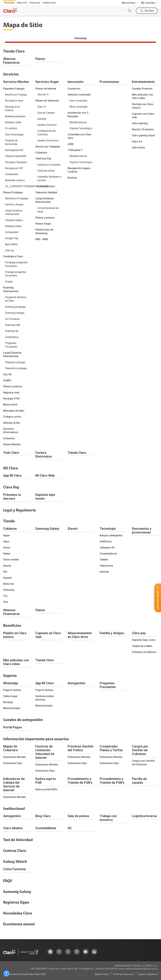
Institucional (49, 3)
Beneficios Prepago (16, 95)
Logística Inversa (144, 816)
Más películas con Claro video (142, 96)
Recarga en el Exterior (12, 108)
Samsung (9, 590)
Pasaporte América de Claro (16, 299)
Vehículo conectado (79, 95)
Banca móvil (10, 405)
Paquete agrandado (16, 156)
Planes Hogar (43, 224)
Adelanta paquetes (15, 116)
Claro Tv (42, 107)
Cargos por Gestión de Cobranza (140, 750)
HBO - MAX (42, 239)
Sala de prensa (78, 816)
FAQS (8, 881)
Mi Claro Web (45, 476)
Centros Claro (15, 851)
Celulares (10, 529)
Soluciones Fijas (13, 763)
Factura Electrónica (43, 455)
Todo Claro (11, 453)
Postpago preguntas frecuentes (16, 264)
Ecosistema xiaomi (19, 924)
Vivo (6, 602)
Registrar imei (11, 393)
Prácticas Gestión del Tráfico (80, 748)
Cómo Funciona (14, 869)
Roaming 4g (12, 331)
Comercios (74, 89)
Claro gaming (140, 123)
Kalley (7, 554)
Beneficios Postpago (17, 198)
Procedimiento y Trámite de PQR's (80, 781)
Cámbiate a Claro (13, 256)
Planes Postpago (13, 192)
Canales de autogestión (23, 720)
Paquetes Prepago (14, 89)
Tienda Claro (14, 51)
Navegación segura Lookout (79, 170)
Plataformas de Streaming (44, 231)
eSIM (71, 144)
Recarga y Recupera (16, 162)
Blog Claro (43, 816)
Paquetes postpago (16, 368)
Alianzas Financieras (11, 61)
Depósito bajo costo (144, 640)
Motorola (8, 584)
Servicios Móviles (16, 82)
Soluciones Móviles (15, 757)
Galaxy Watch (15, 862)
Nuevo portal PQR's (46, 789)
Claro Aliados (13, 828)
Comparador (12, 174)
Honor (7, 548)
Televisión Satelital (46, 192)
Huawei (7, 578)
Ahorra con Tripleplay (48, 147)
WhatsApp (11, 683)
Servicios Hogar (47, 82)
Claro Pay (11, 487)
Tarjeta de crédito (142, 646)
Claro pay (139, 633)
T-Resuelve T (75, 150)
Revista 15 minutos (143, 129)
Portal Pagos (13, 727)
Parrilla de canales (139, 781)
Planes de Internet (46, 89)
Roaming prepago (15, 313)
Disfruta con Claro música (143, 106)
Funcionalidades (46, 186)
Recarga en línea (14, 101)
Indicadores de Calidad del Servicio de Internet (14, 784)
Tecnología (108, 529)
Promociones (109, 82)
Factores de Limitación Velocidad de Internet (45, 752)
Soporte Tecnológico (81, 128)
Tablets (104, 560)
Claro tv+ (137, 142)
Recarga (8, 702)
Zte (5, 572)
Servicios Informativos (11, 431)
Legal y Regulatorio (20, 510)
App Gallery (11, 244)
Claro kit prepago (14, 134)
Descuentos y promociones (142, 530)
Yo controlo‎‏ (11, 128)
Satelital (42, 119)
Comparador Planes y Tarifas (111, 748)
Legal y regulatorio (148, 974)
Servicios (11, 74)
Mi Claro (11, 468)
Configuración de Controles (46, 133)
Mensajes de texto (14, 411)
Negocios (22, 3)
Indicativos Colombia (49, 165)
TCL (6, 596)
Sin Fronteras (12, 319)
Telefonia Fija (43, 159)
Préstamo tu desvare (12, 497)
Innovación (75, 82)
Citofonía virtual (46, 171)
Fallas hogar (10, 696)
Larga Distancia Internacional (14, 212)
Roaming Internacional (11, 289)
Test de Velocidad (18, 840)
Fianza (40, 59)
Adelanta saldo (13, 122)
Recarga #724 (11, 399)
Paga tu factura (12, 690)
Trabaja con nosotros (108, 818)
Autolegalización (14, 150)
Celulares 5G (107, 548)
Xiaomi (7, 566)
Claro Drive (138, 148)
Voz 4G (7, 374)
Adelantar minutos (15, 180)
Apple (6, 535)
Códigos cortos (12, 417)
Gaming (104, 572)
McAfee (72, 178)
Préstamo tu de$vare (144, 652)
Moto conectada (78, 107)
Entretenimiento (143, 82)
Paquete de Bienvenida (11, 142)
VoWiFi (7, 380)
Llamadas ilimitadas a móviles (49, 178)
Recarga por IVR (14, 168)
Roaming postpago (15, 307)
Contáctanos (12, 337)
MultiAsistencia (78, 122)
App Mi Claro (12, 476)
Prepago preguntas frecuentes (16, 274)
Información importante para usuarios (36, 739)
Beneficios (12, 626)
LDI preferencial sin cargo (48, 210)
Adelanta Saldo (13, 226)
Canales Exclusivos (48, 140)
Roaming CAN (13, 325)
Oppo (6, 541)
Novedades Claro (18, 913)
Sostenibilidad (46, 828)
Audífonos (106, 541)
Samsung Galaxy (47, 529)
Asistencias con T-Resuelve (78, 114)
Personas (9, 3)
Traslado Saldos (14, 220)
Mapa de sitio (102, 974)
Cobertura (9, 438)
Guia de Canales (46, 113)
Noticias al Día (11, 423)
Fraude (9, 282)
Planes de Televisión (47, 101)
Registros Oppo (16, 902)
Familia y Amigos (112, 633)
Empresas (35, 3)
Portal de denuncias (123, 974)
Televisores (106, 566)
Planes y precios (13, 386)
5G (70, 828)
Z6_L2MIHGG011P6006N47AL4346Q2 (17, 186)
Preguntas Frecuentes (11, 345)
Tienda (9, 521)
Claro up (10, 250)
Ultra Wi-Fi (43, 95)
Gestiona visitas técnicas (45, 698)
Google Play (12, 238)
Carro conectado (78, 101)
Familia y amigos (14, 204)
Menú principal (12, 708)
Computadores (108, 554)
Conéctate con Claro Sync (80, 136)
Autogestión (76, 683)
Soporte (10, 676)
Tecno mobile (11, 560)
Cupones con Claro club (143, 116)
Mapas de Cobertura (10, 748)
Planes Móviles (12, 444)
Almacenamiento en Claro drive (80, 635)
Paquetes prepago (15, 362)
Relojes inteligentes (111, 535)
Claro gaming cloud (143, 135)
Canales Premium (47, 125)
